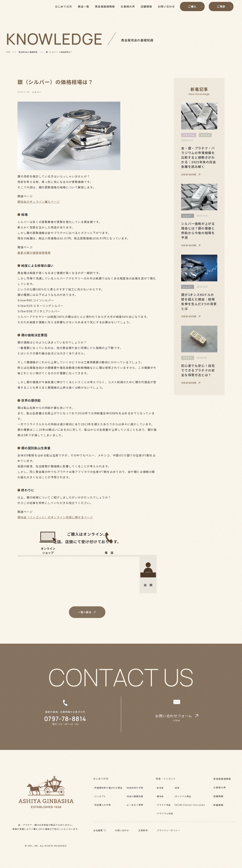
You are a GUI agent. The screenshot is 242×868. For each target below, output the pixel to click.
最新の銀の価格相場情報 (34, 253)
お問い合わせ (122, 830)
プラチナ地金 (164, 805)
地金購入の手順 (103, 805)
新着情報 (218, 805)
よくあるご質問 (135, 805)
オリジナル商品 (183, 796)
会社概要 (100, 830)
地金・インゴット (166, 779)
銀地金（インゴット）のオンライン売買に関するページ (55, 517)
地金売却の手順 (135, 788)
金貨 (177, 788)
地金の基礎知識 (135, 796)
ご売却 (224, 11)
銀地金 (160, 796)
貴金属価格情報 (222, 779)
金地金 (160, 788)
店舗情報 (218, 796)
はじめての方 (101, 779)
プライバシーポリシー (168, 830)
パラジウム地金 (165, 813)
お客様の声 (220, 787)
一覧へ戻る (87, 612)
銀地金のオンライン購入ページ (39, 202)
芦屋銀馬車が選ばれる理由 (108, 788)
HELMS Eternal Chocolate (190, 805)
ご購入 (195, 11)
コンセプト (100, 796)
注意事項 (143, 830)
